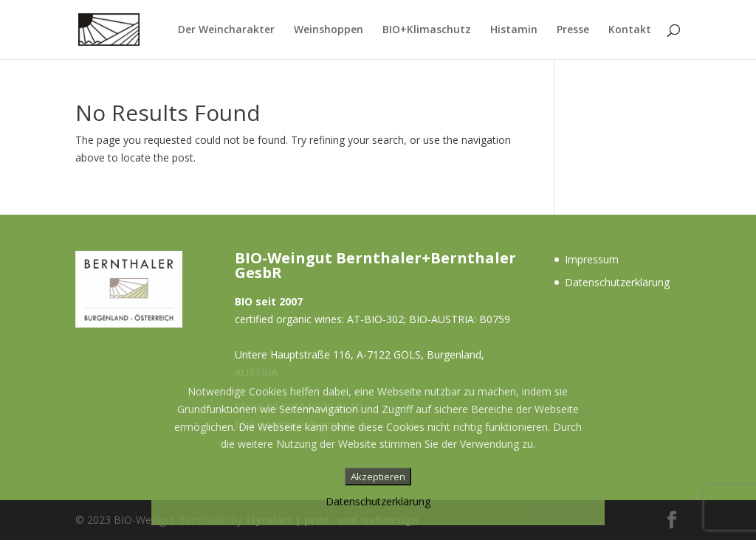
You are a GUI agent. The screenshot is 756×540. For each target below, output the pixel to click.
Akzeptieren (378, 477)
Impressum (592, 259)
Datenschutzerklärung (617, 282)
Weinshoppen (329, 30)
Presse (573, 30)
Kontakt (630, 30)
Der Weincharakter (226, 30)
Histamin (514, 30)
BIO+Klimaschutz (427, 30)
